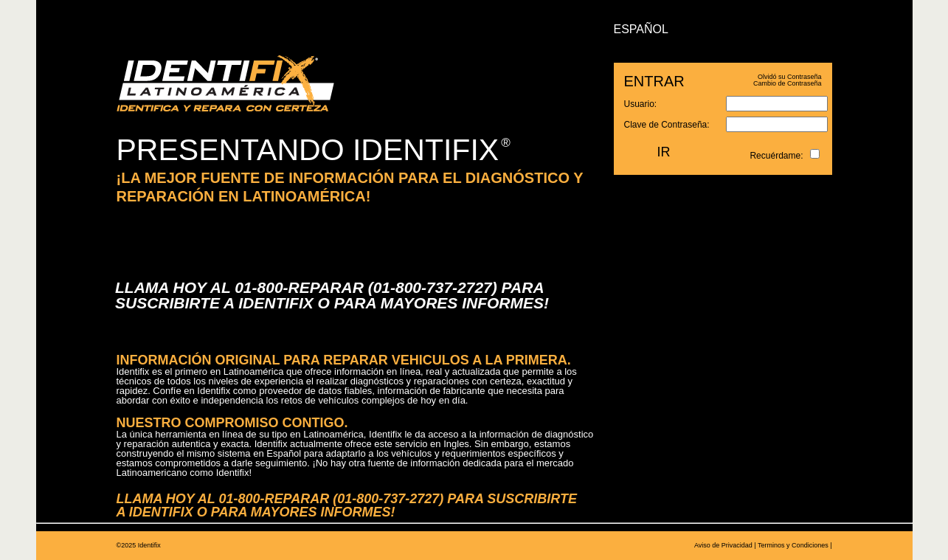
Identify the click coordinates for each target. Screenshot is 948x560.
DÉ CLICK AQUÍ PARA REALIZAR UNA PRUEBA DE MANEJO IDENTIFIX (290, 245)
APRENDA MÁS (390, 92)
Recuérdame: (776, 156)
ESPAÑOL (641, 29)
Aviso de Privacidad (723, 545)
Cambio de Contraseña (788, 83)
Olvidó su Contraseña (790, 77)
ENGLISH (712, 29)
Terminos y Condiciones (793, 545)
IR (664, 152)
